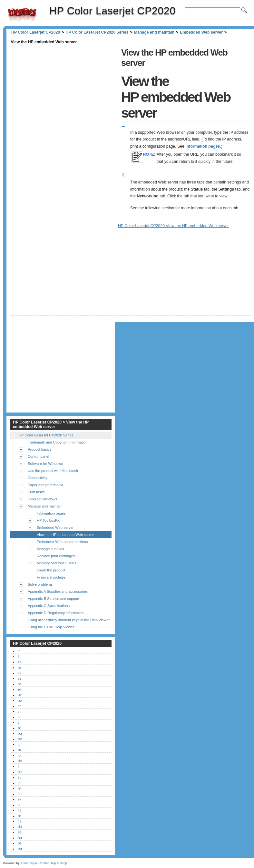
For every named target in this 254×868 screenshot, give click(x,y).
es (20, 772)
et (19, 832)
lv (19, 717)
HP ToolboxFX (48, 520)
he (20, 739)
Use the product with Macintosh (53, 471)
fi (19, 766)
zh (20, 662)
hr (19, 816)
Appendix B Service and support (54, 599)
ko (20, 794)
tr (19, 722)
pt (19, 843)
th (19, 678)
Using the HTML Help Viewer (51, 627)
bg (20, 733)
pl (19, 728)
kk (20, 673)
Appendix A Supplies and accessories (58, 591)
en (20, 849)
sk (20, 799)
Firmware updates (51, 577)
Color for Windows (42, 499)
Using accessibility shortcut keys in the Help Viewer (69, 620)
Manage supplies (50, 549)
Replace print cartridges (56, 556)
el (19, 689)
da (20, 827)
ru (19, 750)
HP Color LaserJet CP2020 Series (97, 32)
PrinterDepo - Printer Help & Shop (44, 863)
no (20, 700)
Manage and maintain (154, 32)
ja (19, 783)
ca (20, 821)
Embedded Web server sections (62, 542)
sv (20, 777)
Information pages (203, 146)
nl (19, 788)
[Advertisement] (64, 91)
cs (20, 810)
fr (19, 656)
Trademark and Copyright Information (58, 442)
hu (20, 838)
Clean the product (51, 570)
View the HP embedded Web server (65, 535)
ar (19, 684)
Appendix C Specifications (49, 606)
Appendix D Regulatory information (56, 613)
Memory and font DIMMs (56, 563)
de (20, 761)
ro (19, 667)
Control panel (39, 456)
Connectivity (38, 478)
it (19, 651)
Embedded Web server (201, 32)
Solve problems (40, 584)
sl (19, 805)
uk (20, 695)
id (19, 755)
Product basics (39, 449)
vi (19, 711)
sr (19, 706)
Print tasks (36, 492)
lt (19, 744)
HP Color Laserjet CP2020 (22, 15)
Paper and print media (45, 485)
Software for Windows (45, 464)
